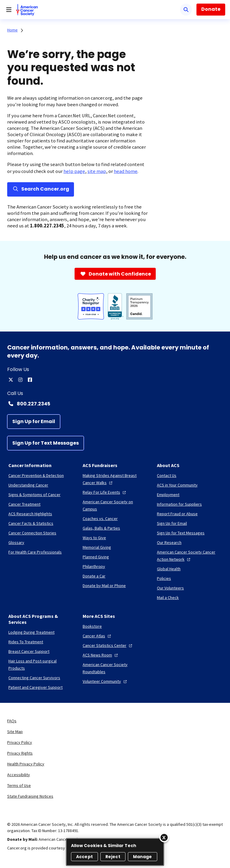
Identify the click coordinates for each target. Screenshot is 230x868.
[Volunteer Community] (105, 681)
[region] (115, 852)
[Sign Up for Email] (34, 422)
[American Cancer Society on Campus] (115, 505)
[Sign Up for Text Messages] (46, 443)
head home (126, 171)
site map (97, 171)
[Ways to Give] (94, 538)
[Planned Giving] (96, 557)
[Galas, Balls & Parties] (101, 528)
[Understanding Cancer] (28, 485)
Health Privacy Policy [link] (26, 764)
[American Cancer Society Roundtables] (115, 668)
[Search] (186, 10)
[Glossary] (16, 542)
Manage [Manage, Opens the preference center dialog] (143, 857)
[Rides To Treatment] (26, 642)
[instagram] (20, 380)
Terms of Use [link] (19, 785)
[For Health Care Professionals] (35, 552)
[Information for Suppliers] (179, 504)
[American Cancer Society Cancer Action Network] (189, 556)
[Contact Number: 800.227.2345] (115, 404)
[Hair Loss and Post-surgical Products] (41, 665)
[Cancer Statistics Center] (108, 645)
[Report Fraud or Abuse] (177, 514)
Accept (84, 857)
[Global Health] (169, 569)
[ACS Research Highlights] (30, 514)
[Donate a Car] (94, 576)
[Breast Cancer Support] (29, 651)
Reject (113, 857)
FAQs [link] (12, 721)
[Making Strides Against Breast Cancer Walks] (115, 479)
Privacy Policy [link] (20, 742)
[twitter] (11, 380)
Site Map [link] (15, 732)
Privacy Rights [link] (20, 753)
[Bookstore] (92, 626)
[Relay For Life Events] (105, 492)
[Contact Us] (167, 475)
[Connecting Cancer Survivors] (34, 678)
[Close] (164, 837)
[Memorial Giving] (97, 547)
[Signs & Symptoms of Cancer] (34, 495)
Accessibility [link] (19, 775)
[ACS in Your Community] (177, 485)
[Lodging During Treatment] (31, 632)
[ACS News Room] (101, 655)
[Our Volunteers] (170, 588)
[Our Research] (169, 542)
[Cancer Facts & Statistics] (31, 523)
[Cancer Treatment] (24, 504)
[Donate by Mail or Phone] (104, 586)
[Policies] (164, 578)
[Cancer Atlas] (97, 636)
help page (74, 171)
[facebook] (30, 380)
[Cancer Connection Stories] (32, 533)
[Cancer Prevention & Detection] (36, 475)
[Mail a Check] (168, 598)
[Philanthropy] (94, 566)
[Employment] (168, 495)
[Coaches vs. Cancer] (100, 519)
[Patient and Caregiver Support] (35, 687)
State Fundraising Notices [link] (30, 796)
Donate (211, 9)
